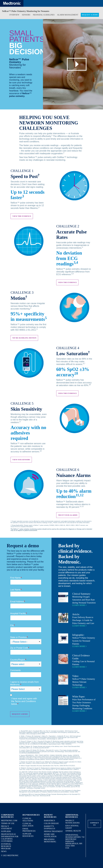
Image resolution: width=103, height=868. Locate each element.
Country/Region (18, 660)
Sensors (26, 15)
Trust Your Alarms (68, 515)
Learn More (79, 605)
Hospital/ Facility (18, 613)
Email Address (18, 602)
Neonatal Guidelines (44, 15)
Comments (15, 670)
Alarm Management (68, 15)
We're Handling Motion (24, 338)
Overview (14, 15)
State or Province (19, 637)
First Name (16, 578)
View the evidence (22, 216)
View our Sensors (21, 460)
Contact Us (94, 824)
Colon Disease (51, 823)
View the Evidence (67, 282)
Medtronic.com (9, 821)
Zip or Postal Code (20, 648)
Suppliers (6, 831)
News (4, 851)
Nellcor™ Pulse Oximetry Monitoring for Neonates (26, 11)
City (12, 625)
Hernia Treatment (53, 831)
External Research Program (6, 846)
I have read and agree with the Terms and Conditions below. (24, 701)
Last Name (16, 590)
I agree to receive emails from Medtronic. (24, 683)
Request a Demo (90, 15)
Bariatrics (49, 821)
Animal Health (73, 831)
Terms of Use (8, 823)
